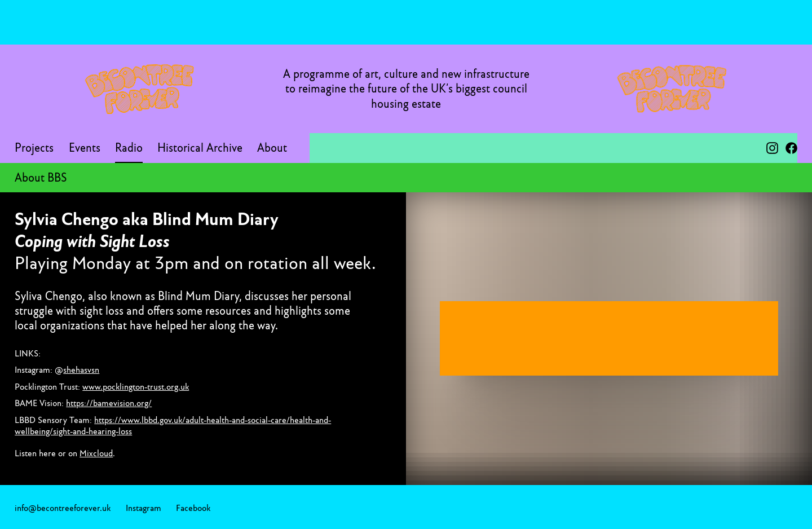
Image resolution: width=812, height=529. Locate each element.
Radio (129, 148)
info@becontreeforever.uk (63, 508)
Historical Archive (200, 148)
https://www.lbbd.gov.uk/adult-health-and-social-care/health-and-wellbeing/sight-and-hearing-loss (173, 425)
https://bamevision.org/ (109, 403)
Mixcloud (96, 453)
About (272, 148)
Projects (34, 148)
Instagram (144, 508)
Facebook (193, 508)
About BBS (41, 178)
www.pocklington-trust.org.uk (136, 386)
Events (85, 148)
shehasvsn (81, 369)
